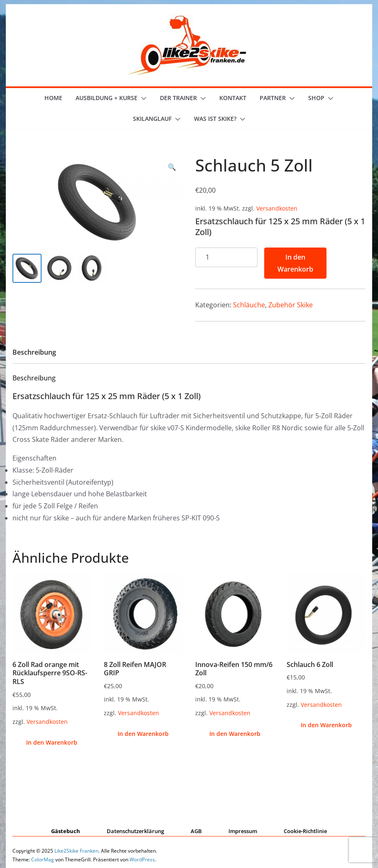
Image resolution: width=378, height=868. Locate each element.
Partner (273, 98)
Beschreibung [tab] (34, 352)
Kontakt (233, 98)
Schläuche (249, 305)
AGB (196, 831)
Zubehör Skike (291, 305)
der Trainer (178, 98)
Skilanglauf (152, 119)
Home (53, 98)
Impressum (243, 831)
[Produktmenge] (226, 257)
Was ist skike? (215, 119)
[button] (142, 98)
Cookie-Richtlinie (305, 831)
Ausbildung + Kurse (107, 98)
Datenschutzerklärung (135, 831)
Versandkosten (277, 208)
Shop (316, 98)
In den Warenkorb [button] (52, 742)
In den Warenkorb (295, 263)
